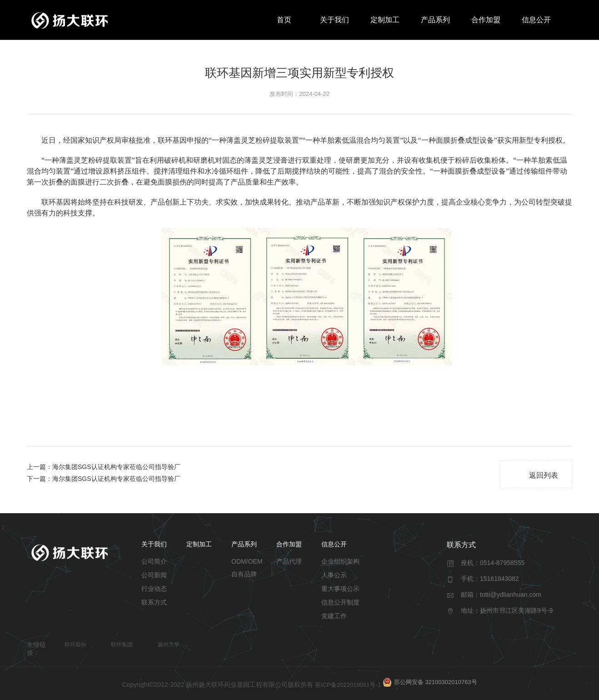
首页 (284, 20)
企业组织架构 (340, 561)
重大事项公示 (340, 589)
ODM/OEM (247, 561)
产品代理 (289, 561)
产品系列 (435, 20)
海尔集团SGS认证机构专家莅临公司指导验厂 (116, 467)
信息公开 (536, 20)
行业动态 (154, 589)
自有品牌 (244, 574)
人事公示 (334, 575)
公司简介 (154, 561)
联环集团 (122, 645)
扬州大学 (169, 645)
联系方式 (154, 602)
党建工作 (334, 616)
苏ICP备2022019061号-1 (348, 685)
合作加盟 (486, 20)
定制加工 (385, 20)
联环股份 (75, 645)
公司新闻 (154, 575)
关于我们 (334, 20)
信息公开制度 (340, 602)
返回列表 (536, 475)
